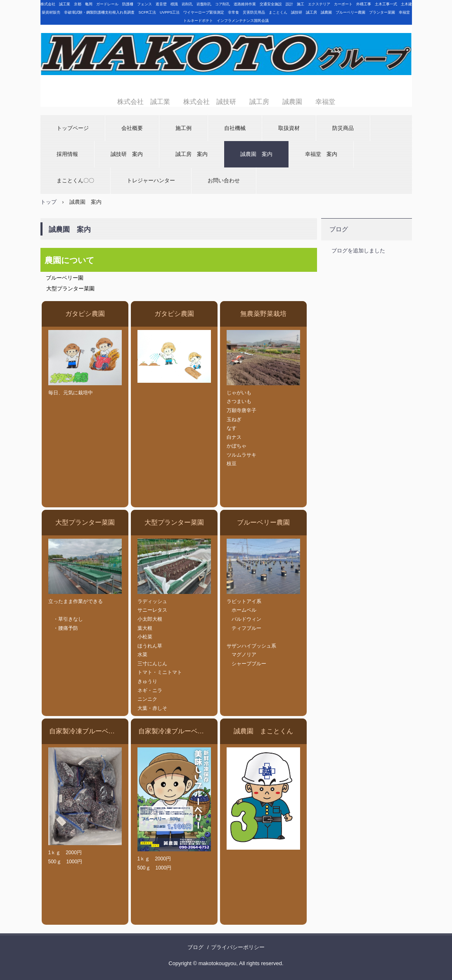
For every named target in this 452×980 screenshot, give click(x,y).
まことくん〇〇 (75, 180)
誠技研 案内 (127, 154)
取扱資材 (289, 128)
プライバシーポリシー (238, 947)
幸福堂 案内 (321, 154)
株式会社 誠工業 (226, 59)
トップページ (73, 128)
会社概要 (132, 128)
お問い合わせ (224, 180)
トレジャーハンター (151, 180)
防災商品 (343, 128)
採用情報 (67, 154)
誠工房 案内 (192, 154)
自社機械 (235, 128)
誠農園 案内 (256, 154)
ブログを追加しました (358, 251)
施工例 (183, 128)
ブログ (339, 229)
